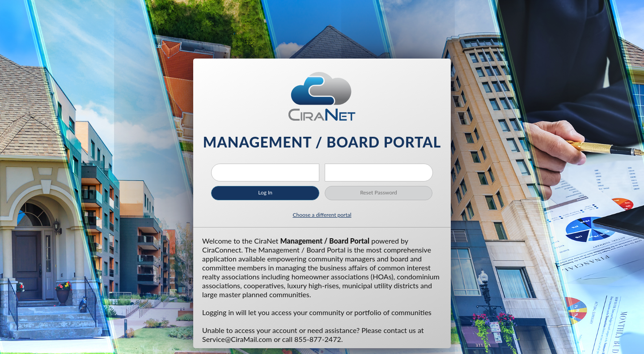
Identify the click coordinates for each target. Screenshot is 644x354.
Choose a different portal (322, 215)
